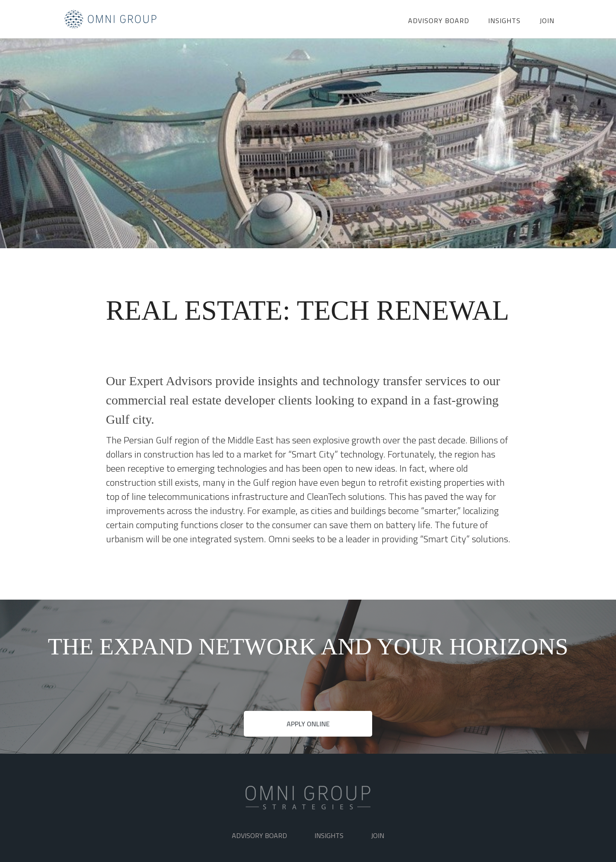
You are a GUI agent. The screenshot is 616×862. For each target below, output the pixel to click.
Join (547, 21)
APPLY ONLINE (308, 724)
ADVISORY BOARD (439, 21)
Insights (504, 21)
